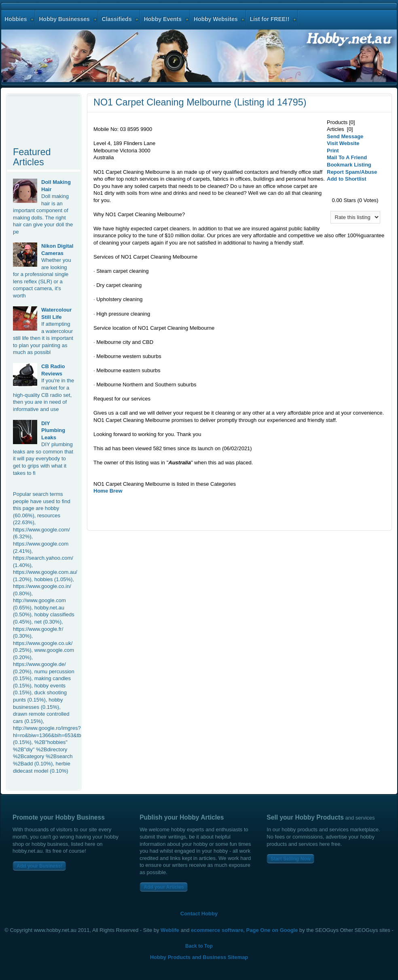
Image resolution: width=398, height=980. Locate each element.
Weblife (170, 930)
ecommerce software (217, 930)
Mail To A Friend (347, 157)
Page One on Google (272, 930)
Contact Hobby (199, 914)
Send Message (345, 136)
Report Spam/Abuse (352, 172)
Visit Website (343, 143)
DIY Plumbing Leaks (53, 430)
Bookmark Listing (349, 165)
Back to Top (199, 946)
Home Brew (108, 491)
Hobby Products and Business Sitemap (199, 957)
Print (333, 151)
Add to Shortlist (347, 179)
